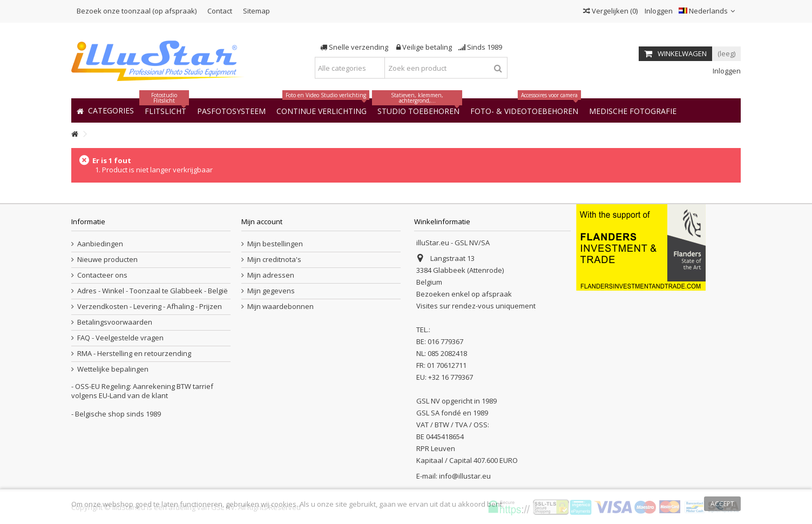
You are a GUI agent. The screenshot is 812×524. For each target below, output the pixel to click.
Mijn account (262, 221)
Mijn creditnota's (274, 260)
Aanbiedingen (100, 244)
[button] (633, 110)
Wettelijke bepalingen (113, 369)
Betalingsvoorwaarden (115, 322)
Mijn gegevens (271, 291)
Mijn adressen (271, 275)
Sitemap (256, 11)
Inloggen (658, 11)
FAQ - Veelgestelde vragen (120, 338)
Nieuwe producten (107, 260)
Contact (220, 11)
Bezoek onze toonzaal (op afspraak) (137, 11)
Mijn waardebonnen (280, 307)
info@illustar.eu (465, 476)
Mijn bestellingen (275, 244)
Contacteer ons (102, 275)
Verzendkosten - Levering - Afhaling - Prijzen (150, 307)
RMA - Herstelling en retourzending (134, 354)
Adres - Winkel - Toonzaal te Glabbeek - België (153, 291)
